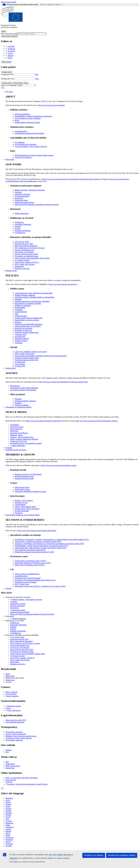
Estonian (9, 813)
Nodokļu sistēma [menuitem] (21, 341)
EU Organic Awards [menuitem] (22, 260)
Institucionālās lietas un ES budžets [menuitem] (28, 326)
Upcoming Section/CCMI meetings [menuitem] (23, 390)
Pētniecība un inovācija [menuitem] (23, 330)
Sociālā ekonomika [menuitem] (22, 511)
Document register (13, 706)
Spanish (8, 811)
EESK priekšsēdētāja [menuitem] (23, 114)
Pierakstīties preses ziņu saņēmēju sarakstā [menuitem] (26, 443)
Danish (8, 802)
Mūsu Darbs (10, 676)
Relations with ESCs (18, 664)
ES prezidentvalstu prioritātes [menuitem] (26, 144)
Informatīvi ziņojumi (18, 604)
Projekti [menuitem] (18, 229)
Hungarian (9, 823)
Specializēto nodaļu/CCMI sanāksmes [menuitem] (24, 388)
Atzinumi (14, 602)
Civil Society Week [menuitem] (22, 242)
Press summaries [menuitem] (16, 429)
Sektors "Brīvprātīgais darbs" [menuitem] (26, 507)
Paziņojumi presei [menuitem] (17, 427)
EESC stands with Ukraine (20, 660)
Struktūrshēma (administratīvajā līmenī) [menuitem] (29, 133)
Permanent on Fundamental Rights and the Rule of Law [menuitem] (35, 580)
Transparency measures (14, 732)
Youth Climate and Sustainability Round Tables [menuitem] (32, 258)
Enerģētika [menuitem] (19, 310)
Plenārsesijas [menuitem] (15, 386)
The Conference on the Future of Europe (25, 643)
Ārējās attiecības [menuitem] (21, 316)
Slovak (8, 842)
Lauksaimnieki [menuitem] (20, 505)
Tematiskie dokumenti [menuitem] (23, 224)
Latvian (8, 829)
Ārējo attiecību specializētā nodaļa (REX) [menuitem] (30, 550)
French (8, 817)
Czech (8, 800)
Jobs (7, 762)
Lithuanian (9, 827)
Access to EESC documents (16, 734)
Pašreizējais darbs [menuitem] (21, 200)
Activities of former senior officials (19, 738)
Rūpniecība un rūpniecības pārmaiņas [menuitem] (29, 324)
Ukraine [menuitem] (9, 588)
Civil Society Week (17, 637)
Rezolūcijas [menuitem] (19, 198)
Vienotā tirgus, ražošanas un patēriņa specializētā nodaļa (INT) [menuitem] (38, 542)
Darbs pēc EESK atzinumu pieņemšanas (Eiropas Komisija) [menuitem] (37, 205)
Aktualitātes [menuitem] (15, 425)
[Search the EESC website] (32, 34)
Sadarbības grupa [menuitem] (21, 576)
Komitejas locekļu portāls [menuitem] (24, 478)
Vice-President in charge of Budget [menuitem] (28, 118)
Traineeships (10, 764)
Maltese (8, 831)
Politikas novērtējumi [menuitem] (23, 231)
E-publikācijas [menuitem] (20, 233)
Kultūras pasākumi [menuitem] (22, 405)
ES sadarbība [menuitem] (20, 142)
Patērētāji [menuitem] (18, 299)
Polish (8, 835)
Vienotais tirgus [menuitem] (21, 334)
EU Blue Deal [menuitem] (20, 362)
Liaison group (11, 780)
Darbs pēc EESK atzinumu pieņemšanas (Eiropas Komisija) (32, 614)
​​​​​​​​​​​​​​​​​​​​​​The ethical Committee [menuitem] (23, 157)
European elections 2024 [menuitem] (24, 244)
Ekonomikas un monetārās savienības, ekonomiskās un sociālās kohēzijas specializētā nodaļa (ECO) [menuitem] (52, 539)
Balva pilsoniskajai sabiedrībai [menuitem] (26, 246)
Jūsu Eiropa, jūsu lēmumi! (20, 648)
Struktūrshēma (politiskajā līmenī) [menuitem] (27, 122)
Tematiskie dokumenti (18, 625)
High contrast (6, 62)
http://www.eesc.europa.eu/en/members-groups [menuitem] (59, 465)
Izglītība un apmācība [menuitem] (23, 306)
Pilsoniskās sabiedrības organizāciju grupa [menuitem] (30, 491)
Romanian (9, 840)
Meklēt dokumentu (18, 619)
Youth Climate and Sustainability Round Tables (28, 654)
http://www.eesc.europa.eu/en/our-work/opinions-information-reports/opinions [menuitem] (72, 179)
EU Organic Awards (17, 656)
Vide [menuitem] (16, 314)
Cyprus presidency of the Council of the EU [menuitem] (31, 146)
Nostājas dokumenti (17, 606)
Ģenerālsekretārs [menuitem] (21, 131)
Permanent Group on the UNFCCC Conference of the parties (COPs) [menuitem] (40, 586)
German (9, 804)
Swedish (9, 846)
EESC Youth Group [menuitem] (22, 584)
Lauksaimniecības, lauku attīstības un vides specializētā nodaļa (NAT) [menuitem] (41, 548)
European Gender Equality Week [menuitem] (27, 358)
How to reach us (12, 692)
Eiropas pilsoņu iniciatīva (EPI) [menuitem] (26, 254)
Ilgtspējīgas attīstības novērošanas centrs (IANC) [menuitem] (33, 563)
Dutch (8, 833)
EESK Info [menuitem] (14, 431)
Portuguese (10, 837)
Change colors (7, 72)
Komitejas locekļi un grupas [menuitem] (16, 450)
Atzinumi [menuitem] (18, 192)
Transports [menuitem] (19, 343)
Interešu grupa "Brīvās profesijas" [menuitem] (27, 509)
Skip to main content (9, 2)
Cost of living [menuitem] (20, 364)
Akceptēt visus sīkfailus (94, 855)
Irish (7, 819)
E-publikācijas (15, 633)
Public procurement (13, 766)
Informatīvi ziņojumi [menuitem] (22, 194)
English (8, 809)
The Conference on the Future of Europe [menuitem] (30, 248)
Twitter (9, 53)
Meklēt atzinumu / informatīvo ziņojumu (26, 599)
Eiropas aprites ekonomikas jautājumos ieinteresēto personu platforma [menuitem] (41, 356)
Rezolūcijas (14, 608)
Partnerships (15, 662)
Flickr (9, 58)
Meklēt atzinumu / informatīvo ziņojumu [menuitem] (30, 190)
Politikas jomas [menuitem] (11, 271)
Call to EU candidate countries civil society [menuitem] (31, 352)
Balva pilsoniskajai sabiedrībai (21, 641)
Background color (8, 79)
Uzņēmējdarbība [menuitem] (21, 312)
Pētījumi (13, 627)
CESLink (9, 782)
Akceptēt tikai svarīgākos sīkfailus (122, 855)
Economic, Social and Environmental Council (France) (27, 784)
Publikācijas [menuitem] (19, 222)
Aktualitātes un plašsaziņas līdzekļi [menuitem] (18, 407)
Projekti (13, 629)
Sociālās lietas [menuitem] (20, 337)
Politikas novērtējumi (18, 631)
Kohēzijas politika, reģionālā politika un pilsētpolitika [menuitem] (35, 297)
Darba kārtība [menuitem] (11, 368)
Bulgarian (9, 798)
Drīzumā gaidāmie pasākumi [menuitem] (25, 401)
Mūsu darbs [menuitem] (10, 159)
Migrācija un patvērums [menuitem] (24, 328)
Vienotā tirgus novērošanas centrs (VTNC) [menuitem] (30, 561)
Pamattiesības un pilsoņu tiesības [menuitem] (27, 320)
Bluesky (10, 56)
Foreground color (7, 74)
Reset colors (18, 83)
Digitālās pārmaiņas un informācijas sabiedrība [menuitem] (32, 301)
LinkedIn (10, 46)
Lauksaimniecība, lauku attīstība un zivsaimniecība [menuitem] (34, 293)
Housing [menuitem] (18, 322)
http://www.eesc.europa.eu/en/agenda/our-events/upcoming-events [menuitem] (63, 382)
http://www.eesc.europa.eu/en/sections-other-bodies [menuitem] (37, 531)
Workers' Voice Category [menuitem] (24, 500)
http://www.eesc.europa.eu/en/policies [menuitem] (63, 284)
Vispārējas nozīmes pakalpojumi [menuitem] (27, 332)
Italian (8, 825)
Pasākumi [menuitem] (18, 403)
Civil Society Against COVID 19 (22, 658)
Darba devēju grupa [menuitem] (22, 487)
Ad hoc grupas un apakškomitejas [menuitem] (27, 574)
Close (26, 83)
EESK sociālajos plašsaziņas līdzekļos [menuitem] (24, 439)
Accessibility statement (14, 740)
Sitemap (9, 750)
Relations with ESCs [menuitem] (22, 269)
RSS (7, 752)
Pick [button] (37, 74)
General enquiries (12, 696)
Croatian (9, 821)
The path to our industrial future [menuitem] (27, 256)
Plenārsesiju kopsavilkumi (20, 612)
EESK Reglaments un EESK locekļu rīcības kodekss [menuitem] (34, 155)
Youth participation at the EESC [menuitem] (27, 360)
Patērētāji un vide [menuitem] (21, 502)
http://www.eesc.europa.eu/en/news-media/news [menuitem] (44, 421)
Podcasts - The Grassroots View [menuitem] (22, 437)
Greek (8, 806)
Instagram (10, 49)
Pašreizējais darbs (18, 610)
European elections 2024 (19, 639)
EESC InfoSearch (13, 710)
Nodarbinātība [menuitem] (20, 308)
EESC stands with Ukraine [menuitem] (25, 264)
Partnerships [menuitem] (19, 266)
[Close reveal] (2, 788)
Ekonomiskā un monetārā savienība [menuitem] (28, 303)
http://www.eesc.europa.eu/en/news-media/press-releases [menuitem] (97, 421)
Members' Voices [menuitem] (16, 435)
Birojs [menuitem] (17, 120)
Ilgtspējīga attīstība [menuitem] (22, 339)
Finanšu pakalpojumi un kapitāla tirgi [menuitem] (29, 318)
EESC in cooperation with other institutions (22, 778)
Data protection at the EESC (16, 720)
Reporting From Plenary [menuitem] (19, 433)
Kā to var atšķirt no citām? (51, 5)
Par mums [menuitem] (9, 92)
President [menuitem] (9, 448)
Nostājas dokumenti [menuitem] (22, 196)
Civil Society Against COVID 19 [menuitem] (27, 262)
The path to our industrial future (22, 652)
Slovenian (9, 844)
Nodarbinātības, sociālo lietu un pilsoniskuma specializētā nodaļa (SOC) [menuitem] (41, 546)
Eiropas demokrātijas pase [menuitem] (24, 250)
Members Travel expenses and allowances (21, 736)
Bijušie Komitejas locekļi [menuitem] (24, 476)
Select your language (9, 85)
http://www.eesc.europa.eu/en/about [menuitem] (52, 105)
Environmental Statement (15, 722)
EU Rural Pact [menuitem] (20, 366)
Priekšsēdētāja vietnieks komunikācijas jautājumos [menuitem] (33, 116)
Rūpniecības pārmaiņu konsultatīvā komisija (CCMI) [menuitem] (34, 552)
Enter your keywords (9, 34)
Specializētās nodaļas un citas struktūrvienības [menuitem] (23, 515)
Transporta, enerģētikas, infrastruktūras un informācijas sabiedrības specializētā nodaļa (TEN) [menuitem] (49, 544)
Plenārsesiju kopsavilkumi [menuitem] (24, 202)
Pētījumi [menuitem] (18, 226)
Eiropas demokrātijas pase (20, 645)
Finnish (8, 815)
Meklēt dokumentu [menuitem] (22, 213)
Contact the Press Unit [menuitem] (18, 441)
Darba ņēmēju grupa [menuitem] (22, 489)
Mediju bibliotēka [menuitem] (18, 446)
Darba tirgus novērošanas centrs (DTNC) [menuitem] (30, 565)
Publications (10, 680)
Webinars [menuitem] (18, 399)
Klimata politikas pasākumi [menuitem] (25, 295)
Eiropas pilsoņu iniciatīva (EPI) (22, 650)
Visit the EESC (11, 694)
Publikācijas (15, 623)
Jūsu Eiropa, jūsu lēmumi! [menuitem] (24, 252)
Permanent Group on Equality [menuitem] (26, 582)
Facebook (10, 51)
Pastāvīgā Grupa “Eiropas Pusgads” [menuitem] (28, 578)
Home (8, 674)
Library (8, 708)
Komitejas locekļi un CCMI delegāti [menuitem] (28, 474)
